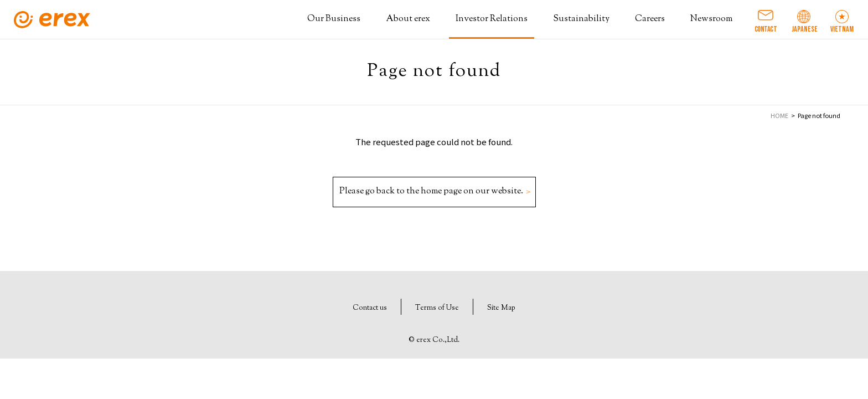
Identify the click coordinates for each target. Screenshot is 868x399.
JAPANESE (804, 29)
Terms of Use (437, 308)
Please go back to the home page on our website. (434, 191)
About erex (408, 19)
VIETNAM (842, 29)
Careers (650, 19)
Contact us (370, 308)
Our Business (334, 19)
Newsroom (711, 19)
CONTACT (766, 29)
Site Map (501, 308)
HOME (779, 115)
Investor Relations (492, 19)
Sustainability (581, 19)
